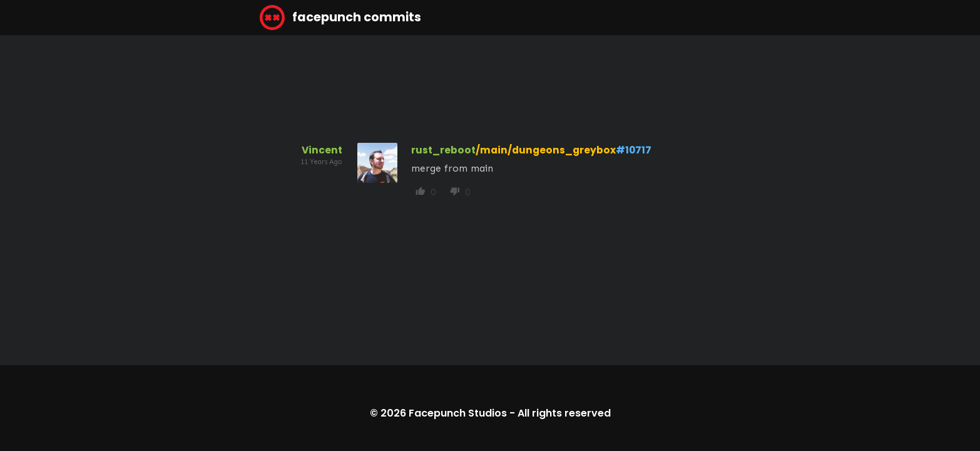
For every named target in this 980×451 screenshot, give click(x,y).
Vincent (322, 150)
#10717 (634, 150)
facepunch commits (340, 18)
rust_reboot (443, 150)
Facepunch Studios (458, 413)
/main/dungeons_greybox (546, 150)
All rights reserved (564, 413)
